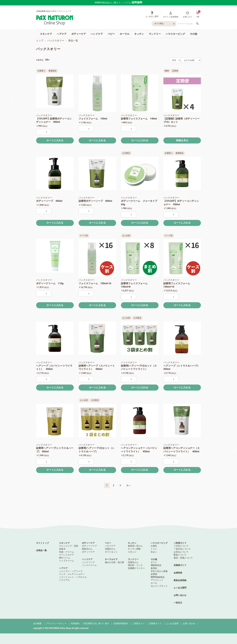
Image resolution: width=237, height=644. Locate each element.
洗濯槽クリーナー (136, 568)
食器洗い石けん (135, 546)
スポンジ (132, 552)
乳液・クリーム (67, 552)
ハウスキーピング (175, 34)
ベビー (111, 34)
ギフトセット (111, 552)
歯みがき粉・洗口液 (114, 562)
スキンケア (46, 34)
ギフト (154, 562)
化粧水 (62, 549)
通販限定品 (156, 565)
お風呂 (154, 546)
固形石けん (87, 549)
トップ (40, 41)
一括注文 (178, 603)
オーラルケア (111, 559)
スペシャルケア (67, 555)
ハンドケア (97, 34)
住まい (154, 552)
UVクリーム (65, 558)
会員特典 (178, 573)
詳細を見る (182, 140)
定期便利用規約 (121, 623)
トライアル (64, 580)
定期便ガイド (180, 565)
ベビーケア (110, 546)
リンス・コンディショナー (72, 574)
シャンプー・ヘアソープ (71, 571)
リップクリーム (67, 561)
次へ (128, 485)
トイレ (154, 549)
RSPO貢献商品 (158, 577)
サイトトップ (42, 543)
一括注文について (182, 549)
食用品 (154, 568)
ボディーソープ (89, 546)
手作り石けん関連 (159, 571)
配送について (180, 555)
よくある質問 (180, 588)
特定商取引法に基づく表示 (96, 623)
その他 (193, 34)
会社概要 (37, 623)
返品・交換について (183, 558)
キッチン (139, 34)
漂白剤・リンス (135, 565)
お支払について (181, 552)
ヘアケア (62, 34)
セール (154, 583)
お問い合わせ (180, 595)
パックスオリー (56, 41)
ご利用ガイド (180, 543)
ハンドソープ (88, 562)
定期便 (154, 574)
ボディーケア (79, 34)
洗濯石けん (110, 549)
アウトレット (157, 580)
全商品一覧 (41, 550)
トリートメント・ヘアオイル (73, 577)
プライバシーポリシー (56, 623)
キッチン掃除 (134, 549)
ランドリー (155, 34)
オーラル (125, 34)
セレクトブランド (159, 586)
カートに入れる (55, 140)
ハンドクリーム (89, 565)
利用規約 (75, 623)
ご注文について (181, 546)
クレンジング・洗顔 (69, 546)
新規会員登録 (180, 580)
